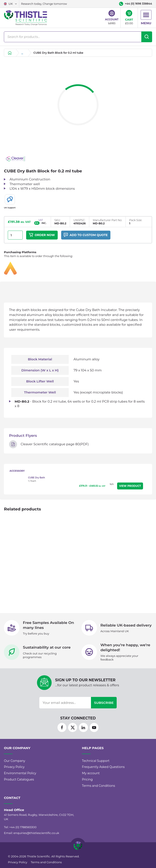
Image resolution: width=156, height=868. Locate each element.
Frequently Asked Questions (103, 772)
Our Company (14, 766)
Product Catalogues (19, 785)
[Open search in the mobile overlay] (78, 37)
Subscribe (104, 708)
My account (91, 778)
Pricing (87, 785)
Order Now (42, 235)
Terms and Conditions (98, 791)
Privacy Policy (14, 772)
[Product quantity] (15, 235)
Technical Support (96, 766)
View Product (130, 486)
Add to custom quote (86, 235)
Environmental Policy (20, 778)
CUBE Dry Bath (37, 478)
